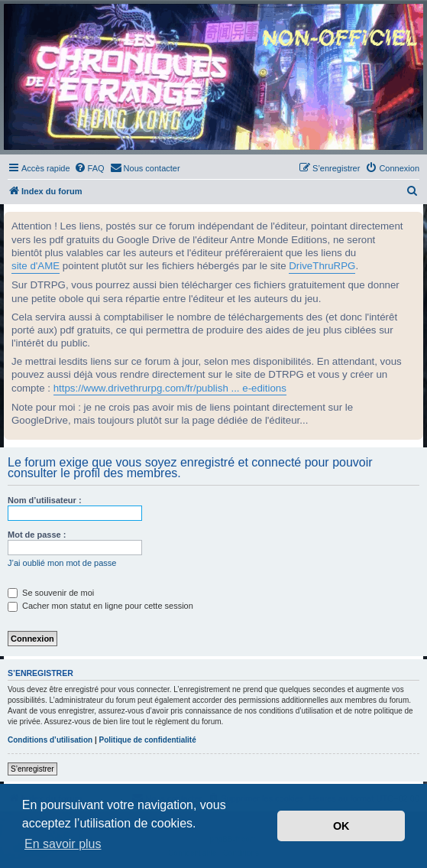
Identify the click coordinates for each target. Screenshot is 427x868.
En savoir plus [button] (63, 844)
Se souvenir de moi (51, 593)
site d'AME (36, 266)
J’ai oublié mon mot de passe (62, 563)
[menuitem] (89, 168)
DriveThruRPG (322, 266)
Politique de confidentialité (147, 740)
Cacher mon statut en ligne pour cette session (100, 606)
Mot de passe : (37, 535)
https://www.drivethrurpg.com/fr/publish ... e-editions (170, 388)
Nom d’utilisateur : (45, 500)
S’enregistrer (32, 769)
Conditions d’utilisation (50, 740)
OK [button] (341, 826)
